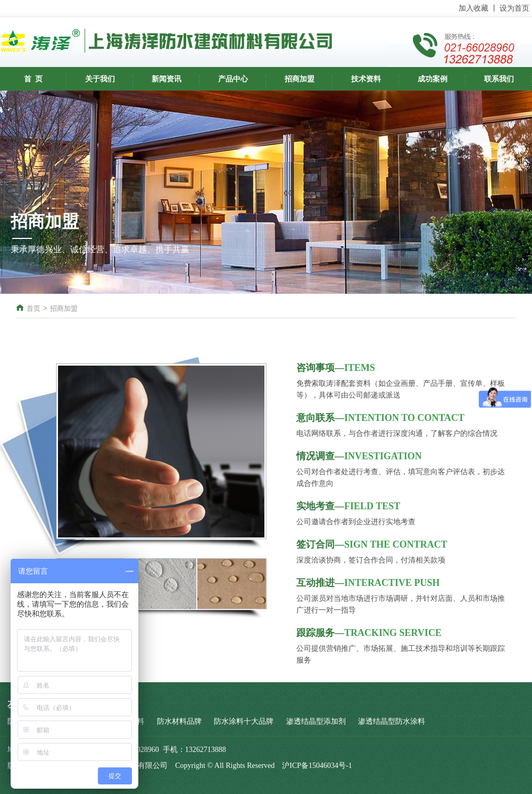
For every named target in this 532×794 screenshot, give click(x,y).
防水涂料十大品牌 (244, 721)
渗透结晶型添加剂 (316, 721)
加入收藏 (473, 8)
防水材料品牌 (179, 721)
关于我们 (100, 79)
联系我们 (499, 79)
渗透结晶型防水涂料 (392, 721)
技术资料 (366, 79)
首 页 (33, 79)
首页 (34, 308)
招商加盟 (300, 79)
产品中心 (233, 79)
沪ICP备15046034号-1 (317, 766)
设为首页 (514, 8)
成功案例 (433, 79)
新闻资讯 (167, 79)
